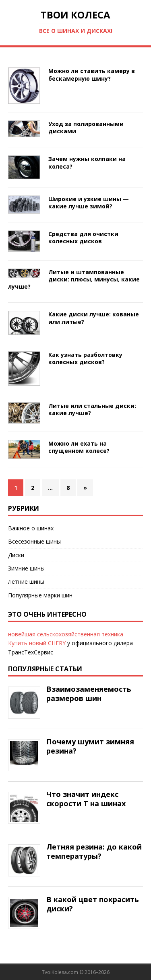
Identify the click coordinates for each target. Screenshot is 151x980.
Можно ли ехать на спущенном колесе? (79, 447)
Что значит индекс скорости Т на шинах (86, 799)
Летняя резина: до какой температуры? (94, 851)
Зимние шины (26, 568)
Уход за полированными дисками (86, 127)
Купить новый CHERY (37, 643)
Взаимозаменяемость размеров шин (89, 694)
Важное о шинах (31, 528)
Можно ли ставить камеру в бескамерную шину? (92, 74)
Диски (16, 555)
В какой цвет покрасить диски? (93, 904)
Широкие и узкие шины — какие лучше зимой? (89, 203)
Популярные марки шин (40, 595)
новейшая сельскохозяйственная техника (66, 634)
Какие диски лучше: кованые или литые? (94, 318)
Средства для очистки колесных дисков (83, 237)
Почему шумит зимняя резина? (90, 746)
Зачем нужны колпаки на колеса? (87, 162)
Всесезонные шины (34, 541)
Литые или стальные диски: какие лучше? (92, 409)
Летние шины (26, 582)
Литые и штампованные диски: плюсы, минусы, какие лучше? (74, 279)
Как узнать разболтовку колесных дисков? (85, 358)
